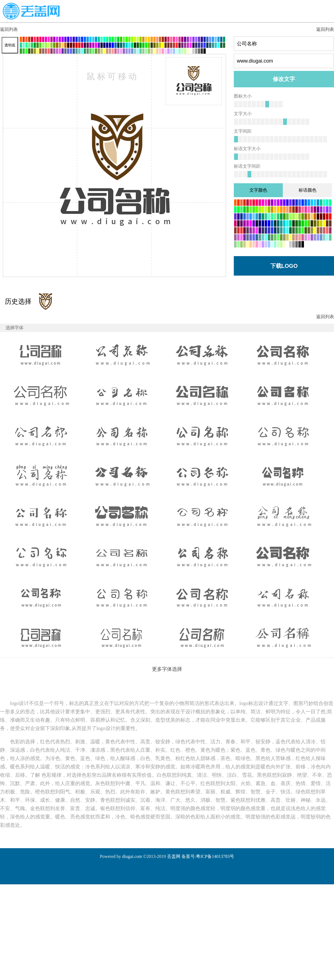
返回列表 (9, 29)
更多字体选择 (167, 669)
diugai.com (132, 856)
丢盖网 (174, 856)
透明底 (10, 45)
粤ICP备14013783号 (215, 856)
